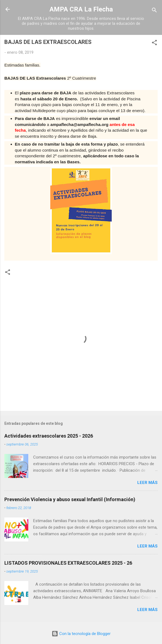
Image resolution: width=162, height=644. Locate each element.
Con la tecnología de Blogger (81, 634)
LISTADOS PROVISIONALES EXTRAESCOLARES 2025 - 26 (68, 563)
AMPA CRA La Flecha (81, 9)
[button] (154, 43)
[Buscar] (154, 11)
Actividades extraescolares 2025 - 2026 (49, 436)
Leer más (147, 483)
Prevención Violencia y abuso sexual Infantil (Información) (70, 499)
